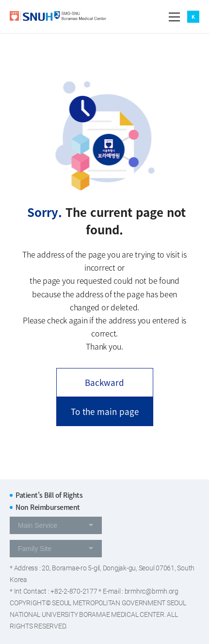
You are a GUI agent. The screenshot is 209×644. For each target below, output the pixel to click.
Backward (104, 382)
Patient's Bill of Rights (49, 495)
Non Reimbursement (48, 507)
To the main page (105, 411)
